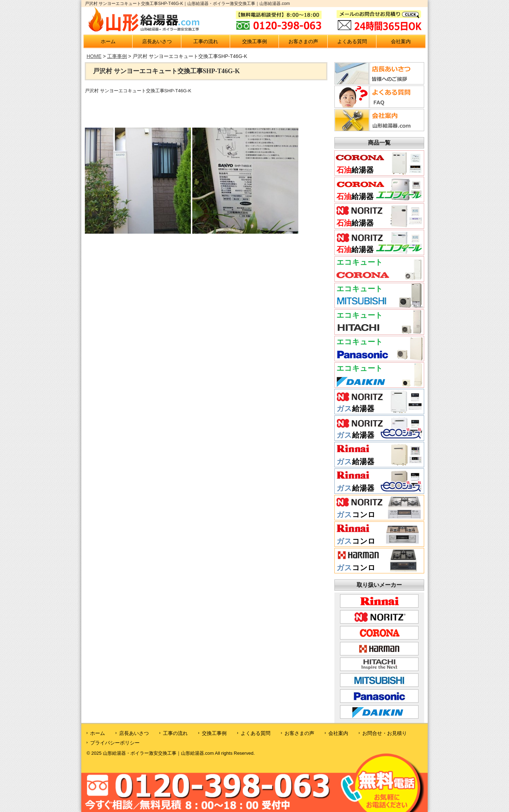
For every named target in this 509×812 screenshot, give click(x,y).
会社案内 (401, 41)
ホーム (108, 41)
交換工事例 (255, 41)
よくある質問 (352, 41)
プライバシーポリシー (115, 743)
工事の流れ (206, 41)
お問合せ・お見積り (385, 733)
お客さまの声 (303, 41)
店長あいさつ (157, 41)
